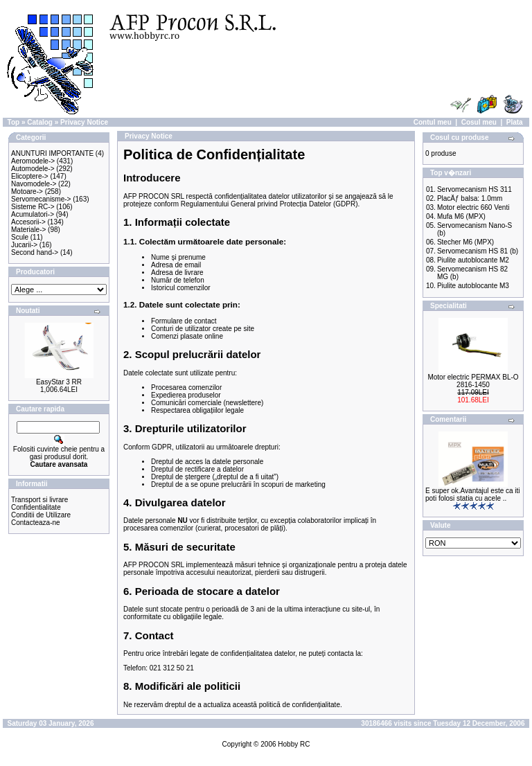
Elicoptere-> (30, 176)
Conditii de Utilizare (41, 515)
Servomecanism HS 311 (475, 189)
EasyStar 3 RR (59, 382)
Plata (515, 122)
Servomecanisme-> (41, 199)
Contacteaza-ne (36, 523)
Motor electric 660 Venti (473, 207)
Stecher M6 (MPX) (465, 242)
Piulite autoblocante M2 (473, 260)
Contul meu (433, 122)
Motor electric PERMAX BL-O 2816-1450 (473, 381)
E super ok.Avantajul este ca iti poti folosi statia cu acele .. (473, 495)
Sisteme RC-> (33, 207)
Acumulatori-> (33, 214)
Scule (20, 237)
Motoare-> (27, 191)
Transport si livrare (39, 500)
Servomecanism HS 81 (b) (478, 251)
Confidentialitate (36, 507)
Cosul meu (479, 122)
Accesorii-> (28, 222)
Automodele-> (33, 169)
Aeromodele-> (33, 161)
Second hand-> (35, 252)
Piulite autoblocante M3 (473, 286)
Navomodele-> (34, 184)
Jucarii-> (24, 245)
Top (14, 122)
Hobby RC (294, 744)
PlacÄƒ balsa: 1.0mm (470, 198)
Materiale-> (28, 230)
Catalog (40, 122)
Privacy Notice (84, 122)
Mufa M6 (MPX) (461, 216)
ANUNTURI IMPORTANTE (52, 153)
